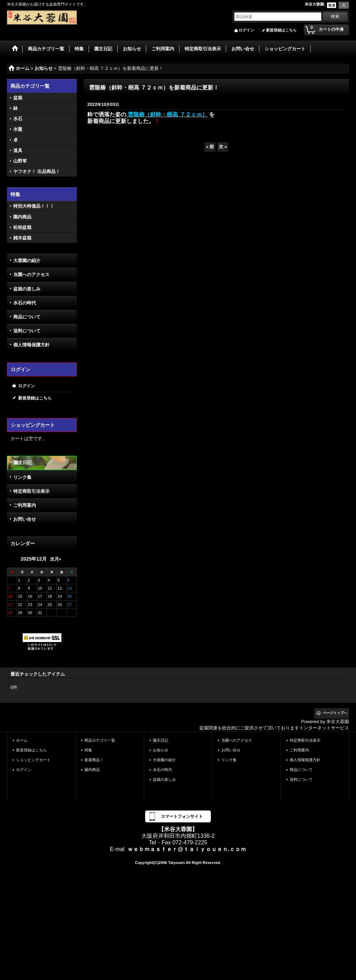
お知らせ (161, 750)
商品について (27, 317)
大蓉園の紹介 (27, 261)
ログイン (246, 30)
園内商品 (92, 770)
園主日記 (23, 463)
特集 (88, 750)
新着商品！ (94, 760)
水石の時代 (25, 303)
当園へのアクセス (31, 275)
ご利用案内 (25, 505)
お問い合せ (25, 519)
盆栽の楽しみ (27, 289)
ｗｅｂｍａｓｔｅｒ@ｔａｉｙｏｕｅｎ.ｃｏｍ (187, 849)
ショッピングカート (33, 760)
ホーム (22, 740)
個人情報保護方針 (31, 345)
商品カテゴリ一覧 (100, 740)
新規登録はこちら (281, 30)
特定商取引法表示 (31, 491)
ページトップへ (335, 713)
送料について (27, 331)
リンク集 (22, 477)
